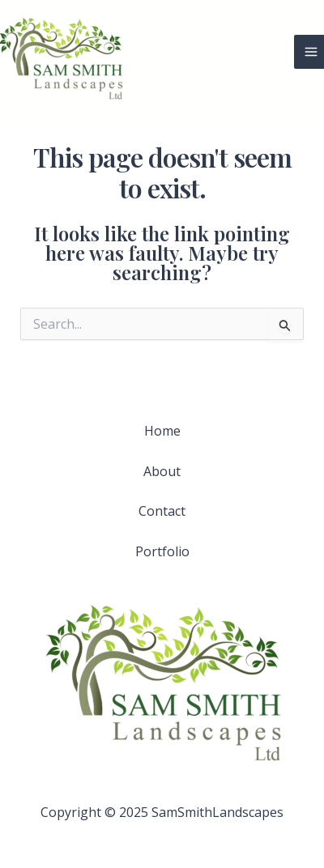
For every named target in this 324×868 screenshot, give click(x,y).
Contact (162, 511)
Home (162, 431)
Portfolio (162, 551)
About (162, 471)
